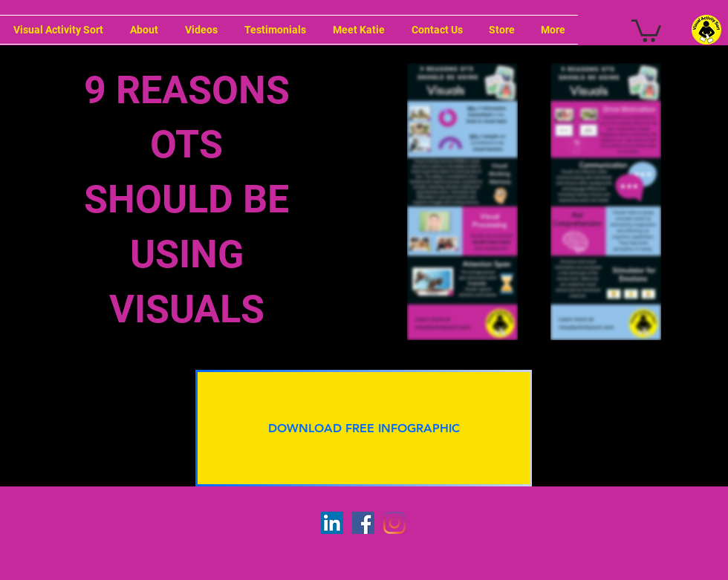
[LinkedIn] (332, 523)
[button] (646, 30)
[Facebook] (363, 523)
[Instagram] (394, 523)
